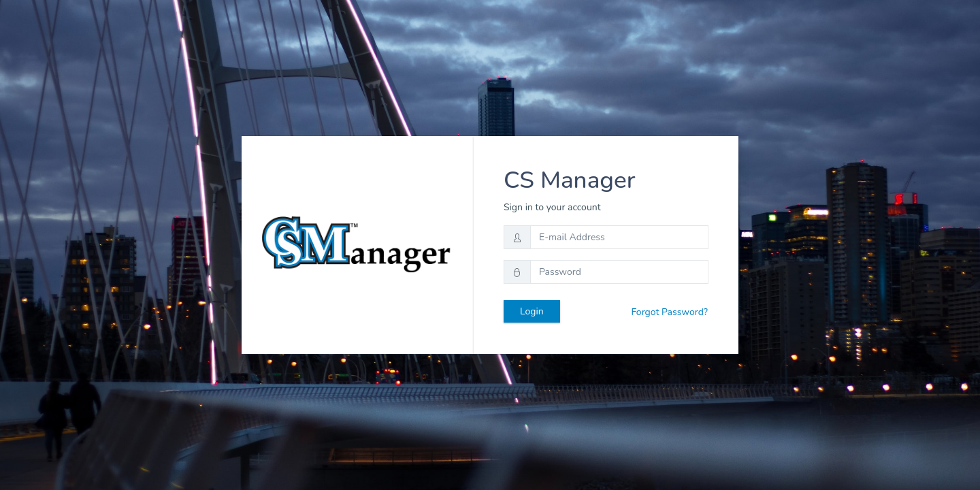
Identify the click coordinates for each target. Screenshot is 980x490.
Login (532, 311)
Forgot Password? (669, 312)
